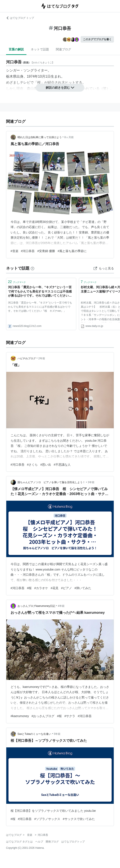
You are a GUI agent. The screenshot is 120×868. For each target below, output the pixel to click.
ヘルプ (39, 842)
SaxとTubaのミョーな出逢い (34, 734)
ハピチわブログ (27, 358)
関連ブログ (63, 49)
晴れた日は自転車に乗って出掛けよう (40, 137)
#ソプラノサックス (47, 819)
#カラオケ (41, 588)
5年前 (57, 734)
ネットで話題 (40, 49)
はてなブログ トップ (20, 18)
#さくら (32, 465)
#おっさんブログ (43, 716)
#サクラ (70, 716)
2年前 (42, 358)
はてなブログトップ (73, 842)
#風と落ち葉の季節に (72, 251)
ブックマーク (17, 282)
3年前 (91, 482)
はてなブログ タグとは (19, 842)
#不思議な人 (62, 465)
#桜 (29, 588)
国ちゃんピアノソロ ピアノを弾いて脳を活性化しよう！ (51, 482)
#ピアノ (66, 588)
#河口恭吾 (28, 251)
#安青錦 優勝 (46, 251)
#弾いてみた (83, 588)
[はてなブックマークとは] (32, 268)
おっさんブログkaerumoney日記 (36, 606)
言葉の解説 (16, 49)
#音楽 (15, 251)
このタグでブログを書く (97, 39)
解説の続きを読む (60, 88)
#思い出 (46, 465)
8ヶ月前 (69, 137)
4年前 (61, 606)
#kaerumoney (20, 716)
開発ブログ (52, 842)
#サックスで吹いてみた (79, 819)
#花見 (55, 588)
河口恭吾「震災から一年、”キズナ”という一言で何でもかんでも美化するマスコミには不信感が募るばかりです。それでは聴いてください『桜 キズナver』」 (40, 292)
